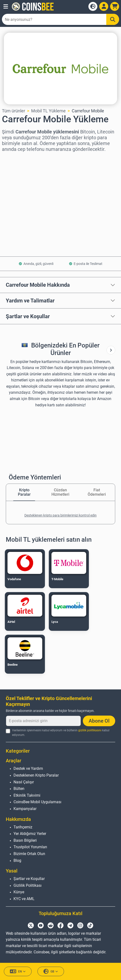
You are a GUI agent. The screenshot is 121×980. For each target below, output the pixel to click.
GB (51, 971)
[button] (6, 7)
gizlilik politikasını (90, 730)
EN (18, 971)
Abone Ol (99, 721)
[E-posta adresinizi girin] (43, 721)
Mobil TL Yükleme (48, 111)
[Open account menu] (104, 6)
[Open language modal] (93, 6)
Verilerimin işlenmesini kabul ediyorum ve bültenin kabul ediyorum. (61, 733)
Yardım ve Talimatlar (30, 301)
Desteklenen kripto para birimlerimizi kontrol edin (60, 515)
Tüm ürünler (14, 111)
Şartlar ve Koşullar (28, 316)
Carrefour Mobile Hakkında (38, 285)
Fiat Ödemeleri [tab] (97, 492)
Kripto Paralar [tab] (24, 492)
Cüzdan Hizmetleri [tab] (60, 492)
